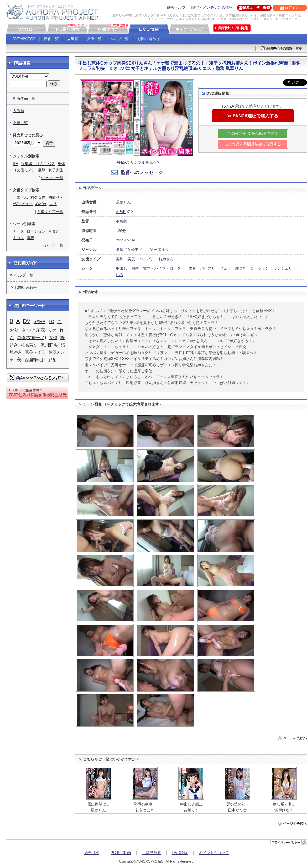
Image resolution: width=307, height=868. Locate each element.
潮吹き (241, 268)
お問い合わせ (148, 39)
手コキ (18, 238)
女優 (53, 338)
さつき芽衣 (33, 330)
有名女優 (38, 198)
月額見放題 (152, 853)
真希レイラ (35, 352)
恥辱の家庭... (145, 804)
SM (16, 164)
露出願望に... (98, 804)
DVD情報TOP (24, 39)
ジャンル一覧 (52, 178)
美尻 (131, 259)
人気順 (73, 39)
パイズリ (208, 268)
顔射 (135, 268)
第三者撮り (159, 250)
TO (51, 322)
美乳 (120, 259)
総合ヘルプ (176, 8)
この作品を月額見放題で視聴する (253, 144)
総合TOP (92, 853)
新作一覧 (51, 39)
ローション (260, 268)
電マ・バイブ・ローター (164, 268)
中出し (122, 268)
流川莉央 (49, 345)
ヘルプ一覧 (119, 39)
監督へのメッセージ (142, 172)
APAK (121, 212)
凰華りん (123, 202)
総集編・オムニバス (38, 164)
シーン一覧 (54, 245)
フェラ (225, 268)
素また (54, 231)
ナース (18, 231)
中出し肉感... (191, 804)
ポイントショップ (214, 853)
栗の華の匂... (237, 804)
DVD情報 (180, 853)
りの (52, 330)
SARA (39, 321)
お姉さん (166, 259)
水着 (192, 268)
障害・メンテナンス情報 (212, 8)
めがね (41, 204)
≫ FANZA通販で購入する (253, 116)
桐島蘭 (122, 221)
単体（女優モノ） (131, 250)
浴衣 (30, 238)
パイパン (147, 259)
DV (26, 321)
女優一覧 (94, 39)
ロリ (53, 204)
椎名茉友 (29, 345)
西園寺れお (35, 360)
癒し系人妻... (284, 804)
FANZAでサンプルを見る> (137, 162)
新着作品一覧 (24, 98)
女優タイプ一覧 (50, 212)
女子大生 (56, 170)
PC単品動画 (121, 853)
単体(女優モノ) (31, 338)
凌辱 (42, 170)
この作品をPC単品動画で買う (253, 134)
